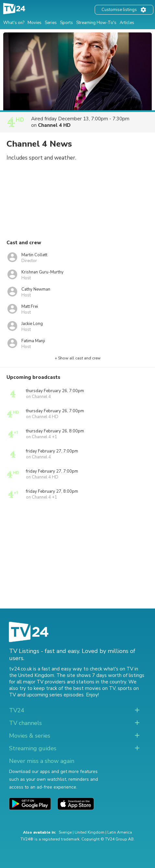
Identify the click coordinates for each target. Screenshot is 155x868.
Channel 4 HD (54, 125)
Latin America (120, 832)
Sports (66, 23)
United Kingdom (89, 832)
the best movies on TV (90, 688)
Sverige (65, 832)
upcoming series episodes (55, 695)
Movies (35, 23)
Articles (127, 23)
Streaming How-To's (96, 23)
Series (51, 23)
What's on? (14, 23)
